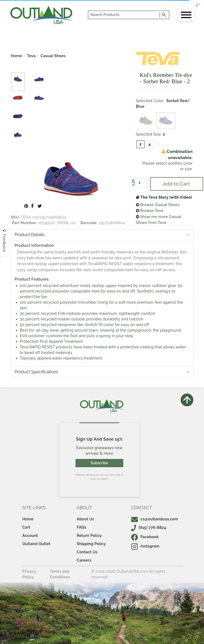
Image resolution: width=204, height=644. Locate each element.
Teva (31, 56)
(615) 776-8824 (149, 528)
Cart (26, 527)
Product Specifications (37, 372)
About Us (85, 519)
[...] (124, 15)
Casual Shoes (53, 56)
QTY (133, 183)
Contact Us (87, 552)
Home (16, 56)
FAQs (82, 527)
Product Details (30, 235)
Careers (84, 560)
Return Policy (89, 536)
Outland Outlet (36, 544)
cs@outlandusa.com (155, 519)
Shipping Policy (91, 544)
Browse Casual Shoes (158, 205)
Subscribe (99, 463)
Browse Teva (150, 211)
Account (30, 536)
